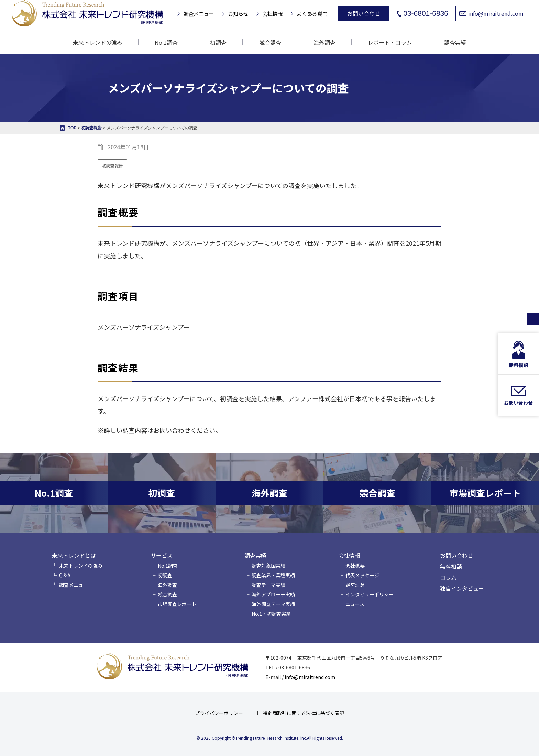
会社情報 (273, 14)
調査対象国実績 (268, 566)
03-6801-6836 (422, 13)
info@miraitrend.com (491, 13)
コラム (448, 577)
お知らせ (238, 14)
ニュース (355, 604)
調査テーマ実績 (268, 585)
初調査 (218, 42)
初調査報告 (112, 166)
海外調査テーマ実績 (273, 604)
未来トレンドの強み (98, 42)
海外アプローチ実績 (273, 594)
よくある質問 (312, 14)
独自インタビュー (462, 588)
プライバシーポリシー (219, 713)
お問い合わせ (364, 13)
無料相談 (451, 566)
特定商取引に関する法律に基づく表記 (304, 713)
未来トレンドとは (74, 555)
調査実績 (255, 555)
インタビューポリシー (370, 594)
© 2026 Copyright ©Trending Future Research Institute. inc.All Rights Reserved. (270, 738)
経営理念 (355, 585)
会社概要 (355, 566)
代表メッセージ (362, 575)
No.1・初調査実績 (271, 614)
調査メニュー (199, 14)
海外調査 (324, 42)
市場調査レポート (177, 604)
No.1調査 (166, 42)
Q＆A (65, 575)
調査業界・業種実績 (273, 575)
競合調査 (270, 42)
